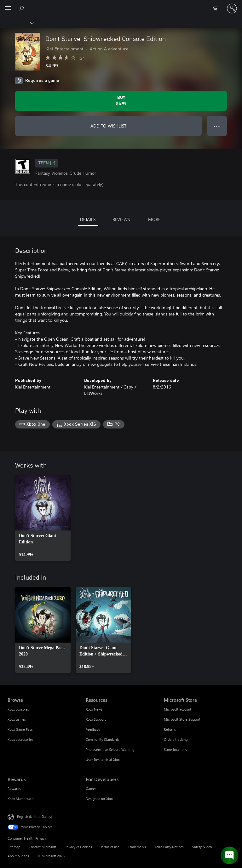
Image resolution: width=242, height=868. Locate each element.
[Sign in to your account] (232, 9)
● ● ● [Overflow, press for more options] (217, 126)
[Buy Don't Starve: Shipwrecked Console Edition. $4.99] (121, 101)
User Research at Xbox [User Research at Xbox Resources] (103, 760)
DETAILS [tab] (88, 219)
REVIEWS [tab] (121, 219)
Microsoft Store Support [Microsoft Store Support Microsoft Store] (182, 719)
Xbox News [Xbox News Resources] (94, 709)
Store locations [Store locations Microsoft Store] (175, 749)
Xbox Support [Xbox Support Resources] (96, 719)
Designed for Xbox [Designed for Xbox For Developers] (100, 799)
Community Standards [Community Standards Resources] (103, 739)
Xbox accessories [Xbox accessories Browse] (20, 739)
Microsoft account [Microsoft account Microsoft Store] (178, 709)
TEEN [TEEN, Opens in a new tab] (47, 163)
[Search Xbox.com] (22, 8)
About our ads (18, 856)
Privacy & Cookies (78, 847)
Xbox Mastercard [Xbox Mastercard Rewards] (20, 799)
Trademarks (137, 847)
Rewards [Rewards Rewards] (14, 789)
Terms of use (110, 847)
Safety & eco (202, 847)
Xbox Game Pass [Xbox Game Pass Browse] (20, 729)
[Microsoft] (121, 5)
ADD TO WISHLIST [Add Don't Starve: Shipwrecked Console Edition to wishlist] (108, 126)
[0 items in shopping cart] (217, 9)
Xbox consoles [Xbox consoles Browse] (18, 709)
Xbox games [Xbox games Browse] (17, 719)
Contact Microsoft (42, 847)
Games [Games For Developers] (91, 789)
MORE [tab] (154, 219)
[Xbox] (17, 22)
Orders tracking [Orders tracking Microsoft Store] (176, 739)
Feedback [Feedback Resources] (93, 729)
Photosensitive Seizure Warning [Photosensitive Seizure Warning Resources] (110, 749)
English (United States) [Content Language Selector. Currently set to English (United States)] (35, 816)
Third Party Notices (169, 847)
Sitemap (14, 847)
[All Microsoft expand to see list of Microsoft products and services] (8, 9)
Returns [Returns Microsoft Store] (170, 729)
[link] (43, 518)
